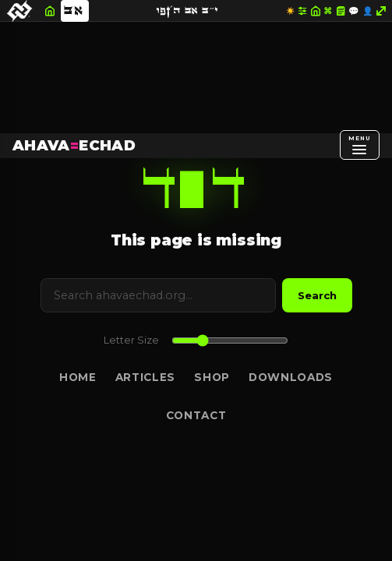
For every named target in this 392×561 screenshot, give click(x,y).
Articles (145, 377)
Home (78, 377)
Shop (212, 377)
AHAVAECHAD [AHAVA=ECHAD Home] (74, 145)
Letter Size (131, 340)
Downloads (291, 377)
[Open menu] (360, 145)
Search (317, 295)
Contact (196, 415)
